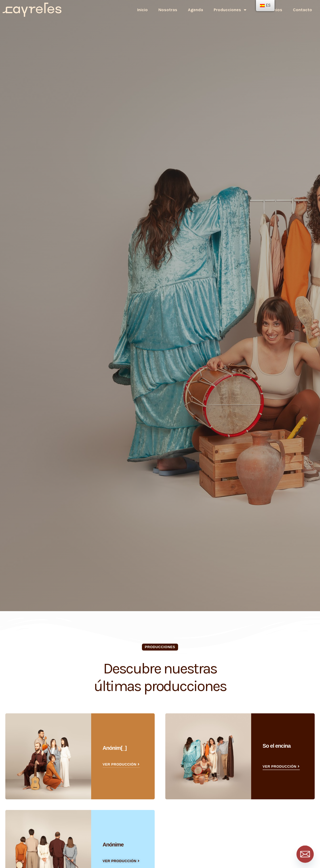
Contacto (302, 10)
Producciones (230, 10)
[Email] (305, 854)
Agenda (195, 10)
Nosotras (168, 10)
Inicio (142, 10)
